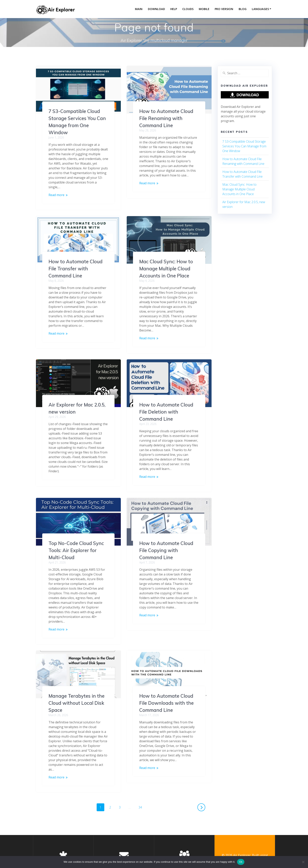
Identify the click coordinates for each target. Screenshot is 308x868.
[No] (303, 862)
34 (142, 784)
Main (139, 9)
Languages (260, 9)
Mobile (204, 9)
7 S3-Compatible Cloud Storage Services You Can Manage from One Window (244, 146)
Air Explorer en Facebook (124, 850)
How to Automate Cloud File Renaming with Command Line (166, 118)
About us (184, 845)
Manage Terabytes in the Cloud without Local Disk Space (167, 681)
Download (156, 9)
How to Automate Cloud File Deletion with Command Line (76, 412)
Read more (56, 195)
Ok (241, 862)
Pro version (224, 9)
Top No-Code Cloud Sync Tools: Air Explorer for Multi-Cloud (167, 528)
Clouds (188, 9)
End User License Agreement (63, 850)
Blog (243, 9)
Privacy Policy (63, 845)
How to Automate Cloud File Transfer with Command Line (166, 257)
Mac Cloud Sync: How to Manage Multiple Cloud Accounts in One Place (75, 269)
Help (174, 9)
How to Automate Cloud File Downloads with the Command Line (76, 689)
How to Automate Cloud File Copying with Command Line (76, 550)
